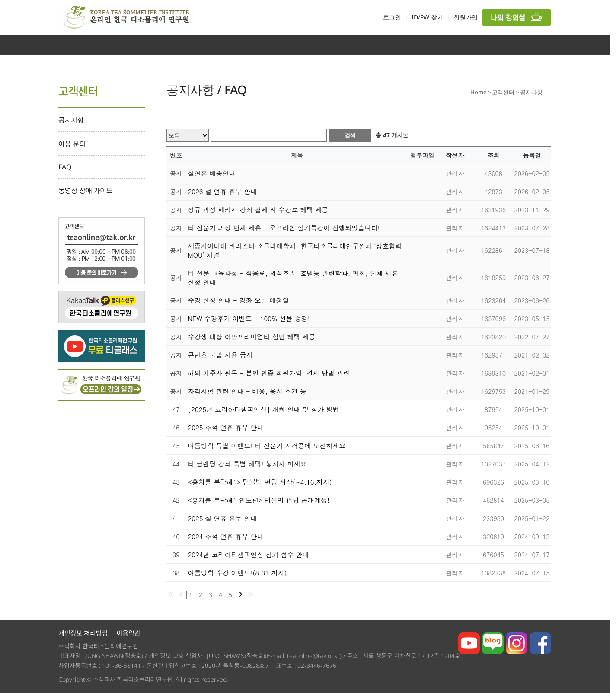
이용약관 (128, 633)
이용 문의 (72, 144)
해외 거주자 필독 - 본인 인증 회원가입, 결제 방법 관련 (269, 373)
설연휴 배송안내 (212, 173)
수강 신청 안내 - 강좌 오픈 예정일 (239, 300)
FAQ (65, 167)
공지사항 (71, 120)
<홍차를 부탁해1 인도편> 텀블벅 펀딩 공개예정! (259, 500)
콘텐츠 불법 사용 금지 (220, 355)
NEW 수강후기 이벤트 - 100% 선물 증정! (249, 318)
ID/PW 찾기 (427, 17)
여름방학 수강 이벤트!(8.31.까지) (238, 573)
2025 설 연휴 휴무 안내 (223, 518)
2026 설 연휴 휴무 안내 (223, 191)
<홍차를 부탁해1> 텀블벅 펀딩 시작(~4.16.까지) (260, 482)
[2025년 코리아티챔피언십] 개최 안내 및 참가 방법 (264, 409)
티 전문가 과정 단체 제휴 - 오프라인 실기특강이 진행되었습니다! (284, 228)
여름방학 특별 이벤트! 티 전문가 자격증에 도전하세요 (267, 445)
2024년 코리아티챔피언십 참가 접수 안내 (249, 554)
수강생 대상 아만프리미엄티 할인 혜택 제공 (252, 337)
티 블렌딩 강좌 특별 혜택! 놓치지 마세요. (249, 464)
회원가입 (466, 17)
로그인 (392, 17)
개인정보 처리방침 (83, 633)
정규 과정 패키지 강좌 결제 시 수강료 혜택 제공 (258, 209)
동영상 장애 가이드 (86, 191)
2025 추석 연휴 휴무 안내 (226, 427)
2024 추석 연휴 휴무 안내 (226, 536)
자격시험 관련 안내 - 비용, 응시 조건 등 (247, 391)
